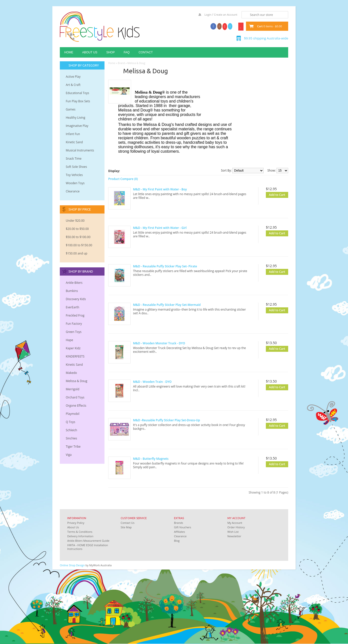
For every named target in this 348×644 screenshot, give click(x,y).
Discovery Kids (76, 299)
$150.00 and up (77, 253)
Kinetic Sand (74, 142)
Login (208, 15)
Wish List (233, 532)
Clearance (73, 191)
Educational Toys (77, 93)
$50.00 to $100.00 (78, 237)
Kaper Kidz (73, 348)
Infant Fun (73, 134)
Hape (70, 340)
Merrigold (72, 389)
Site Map (126, 527)
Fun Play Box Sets (78, 101)
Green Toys (74, 332)
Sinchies (71, 438)
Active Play (73, 77)
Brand (121, 63)
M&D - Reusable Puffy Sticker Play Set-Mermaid (167, 305)
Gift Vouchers (183, 527)
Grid (124, 171)
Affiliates (179, 532)
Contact (146, 52)
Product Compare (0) (123, 179)
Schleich (71, 430)
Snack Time (74, 159)
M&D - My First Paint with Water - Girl (160, 228)
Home (69, 52)
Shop (110, 52)
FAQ (127, 52)
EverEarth (72, 307)
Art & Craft (73, 85)
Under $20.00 (75, 221)
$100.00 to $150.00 (79, 245)
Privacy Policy (76, 523)
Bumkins (72, 291)
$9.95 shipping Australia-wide (266, 38)
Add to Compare (277, 202)
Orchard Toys (75, 397)
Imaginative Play (77, 126)
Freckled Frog (75, 315)
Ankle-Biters (74, 283)
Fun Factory (74, 324)
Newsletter (234, 536)
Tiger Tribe (73, 447)
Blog (177, 541)
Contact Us (128, 523)
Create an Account (226, 15)
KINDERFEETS (75, 356)
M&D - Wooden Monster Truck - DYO (159, 343)
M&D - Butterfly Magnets (151, 459)
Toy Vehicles (74, 175)
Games (71, 109)
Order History (236, 527)
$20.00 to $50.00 (77, 229)
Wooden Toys (75, 183)
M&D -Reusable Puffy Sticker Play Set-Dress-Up (167, 420)
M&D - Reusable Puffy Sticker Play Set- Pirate (165, 266)
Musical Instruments (80, 150)
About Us (90, 52)
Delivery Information (80, 536)
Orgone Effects (76, 406)
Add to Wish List (269, 202)
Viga (69, 455)
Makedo (71, 373)
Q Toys (70, 422)
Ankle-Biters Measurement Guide (88, 541)
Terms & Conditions (80, 532)
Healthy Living (75, 118)
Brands (178, 523)
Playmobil (73, 414)
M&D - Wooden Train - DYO (152, 382)
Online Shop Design (72, 565)
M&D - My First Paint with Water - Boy (160, 189)
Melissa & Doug (76, 381)
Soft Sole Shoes (76, 167)
